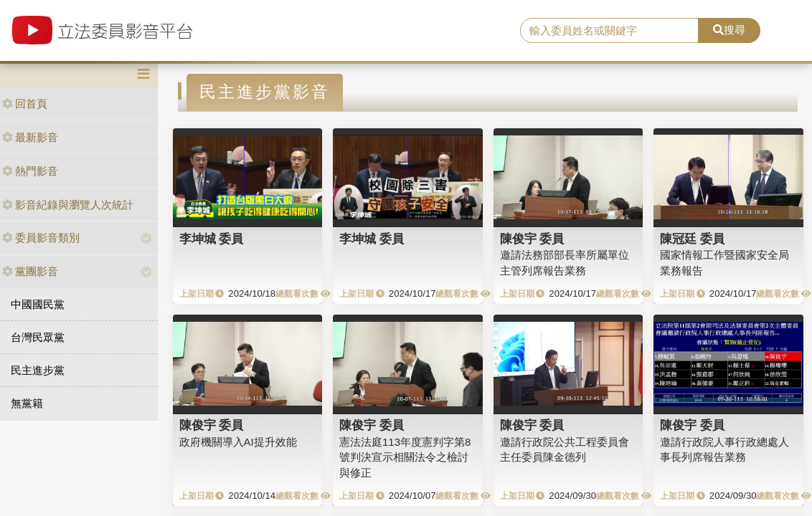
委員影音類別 (41, 238)
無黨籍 (27, 403)
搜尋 (729, 30)
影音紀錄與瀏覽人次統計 (68, 205)
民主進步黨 (38, 370)
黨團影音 (30, 271)
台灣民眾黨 (38, 337)
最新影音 (30, 137)
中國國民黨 (38, 304)
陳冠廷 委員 (692, 239)
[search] (609, 31)
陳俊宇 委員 (532, 239)
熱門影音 (30, 171)
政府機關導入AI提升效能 (238, 442)
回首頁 (25, 104)
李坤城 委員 (212, 239)
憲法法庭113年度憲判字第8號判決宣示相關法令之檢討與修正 (405, 457)
